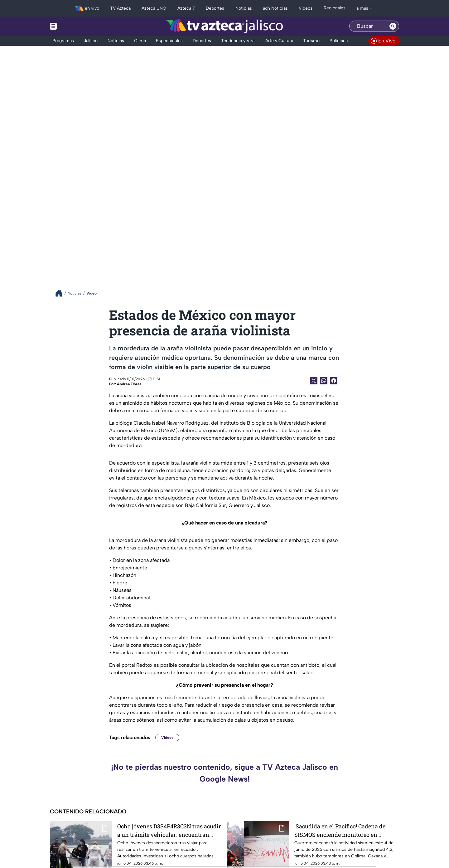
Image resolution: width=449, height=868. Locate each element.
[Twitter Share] (314, 381)
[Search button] (393, 26)
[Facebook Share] (334, 381)
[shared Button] (324, 381)
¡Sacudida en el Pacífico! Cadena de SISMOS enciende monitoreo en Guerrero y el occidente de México (340, 830)
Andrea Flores (129, 384)
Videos (167, 738)
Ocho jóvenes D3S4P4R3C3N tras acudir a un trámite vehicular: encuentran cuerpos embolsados (169, 830)
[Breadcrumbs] (61, 293)
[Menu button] (75, 26)
